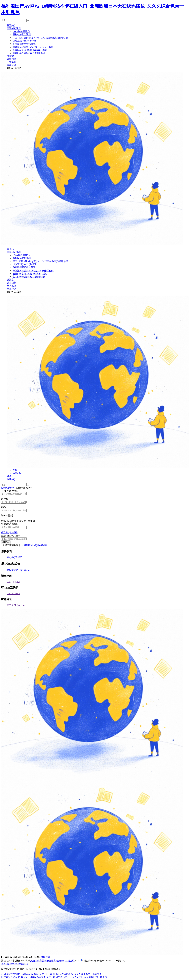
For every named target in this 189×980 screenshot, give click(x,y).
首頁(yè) (11, 25)
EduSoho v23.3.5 (21, 957)
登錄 (15, 470)
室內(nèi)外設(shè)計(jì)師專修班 (29, 53)
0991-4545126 (14, 582)
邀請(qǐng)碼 (12, 536)
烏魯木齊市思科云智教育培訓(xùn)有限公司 (53, 961)
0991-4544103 (14, 594)
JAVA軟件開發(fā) (22, 31)
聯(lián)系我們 (14, 68)
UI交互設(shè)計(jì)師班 (24, 41)
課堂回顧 (11, 59)
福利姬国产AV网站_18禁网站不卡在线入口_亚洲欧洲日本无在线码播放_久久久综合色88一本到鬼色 (51, 974)
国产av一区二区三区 (73, 977)
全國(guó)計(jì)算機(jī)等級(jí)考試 (30, 50)
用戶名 (5, 499)
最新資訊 (11, 65)
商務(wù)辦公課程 (22, 34)
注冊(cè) (17, 473)
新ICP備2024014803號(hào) (15, 964)
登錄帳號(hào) (8, 488)
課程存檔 (45, 957)
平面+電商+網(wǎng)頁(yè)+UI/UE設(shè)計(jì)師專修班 (40, 38)
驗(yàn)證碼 (7, 516)
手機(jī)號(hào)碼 (10, 491)
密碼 (3, 507)
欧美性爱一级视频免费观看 (32, 977)
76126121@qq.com (16, 605)
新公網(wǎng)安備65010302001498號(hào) (104, 961)
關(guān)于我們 (14, 557)
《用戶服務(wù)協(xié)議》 (35, 545)
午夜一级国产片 (54, 977)
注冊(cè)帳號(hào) (25, 488)
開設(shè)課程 (14, 28)
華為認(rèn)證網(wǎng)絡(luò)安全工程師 (33, 47)
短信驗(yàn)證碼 (9, 524)
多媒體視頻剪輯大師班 (24, 44)
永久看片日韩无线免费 (96, 977)
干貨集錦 (11, 62)
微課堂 (10, 56)
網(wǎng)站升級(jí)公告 (19, 570)
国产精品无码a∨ (9, 977)
